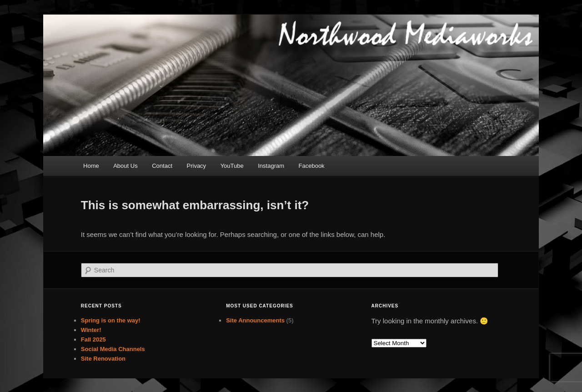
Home (91, 166)
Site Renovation (103, 359)
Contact (162, 166)
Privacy (197, 166)
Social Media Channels (113, 349)
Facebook (312, 166)
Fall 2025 (93, 339)
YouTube (232, 166)
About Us (125, 166)
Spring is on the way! (111, 320)
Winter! (91, 330)
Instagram (271, 166)
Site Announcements (255, 320)
